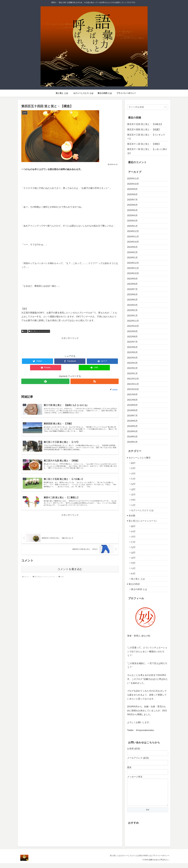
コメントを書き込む (70, 575)
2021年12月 (133, 379)
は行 (133, 489)
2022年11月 (133, 321)
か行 (24, 331)
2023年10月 (133, 273)
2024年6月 (132, 247)
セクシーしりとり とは (142, 510)
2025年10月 (133, 184)
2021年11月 (133, 384)
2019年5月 (132, 426)
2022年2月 (132, 368)
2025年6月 (132, 205)
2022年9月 (132, 331)
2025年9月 (132, 189)
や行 (133, 500)
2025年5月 (132, 210)
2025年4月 (132, 215)
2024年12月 (133, 231)
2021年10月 (133, 389)
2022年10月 (133, 326)
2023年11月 (133, 268)
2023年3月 (132, 305)
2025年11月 (133, 179)
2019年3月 (132, 437)
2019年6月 (132, 421)
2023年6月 (132, 294)
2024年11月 (133, 237)
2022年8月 (132, 337)
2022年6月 (132, 347)
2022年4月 (132, 358)
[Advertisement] (70, 346)
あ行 (133, 463)
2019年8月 (132, 410)
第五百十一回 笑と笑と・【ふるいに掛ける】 (147, 151)
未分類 (132, 516)
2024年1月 (132, 258)
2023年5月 (132, 300)
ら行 (133, 505)
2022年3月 (132, 363)
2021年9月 (132, 394)
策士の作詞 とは (139, 589)
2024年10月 (133, 242)
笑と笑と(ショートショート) (39, 331)
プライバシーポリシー (160, 860)
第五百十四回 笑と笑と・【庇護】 (144, 130)
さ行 (133, 474)
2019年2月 (132, 442)
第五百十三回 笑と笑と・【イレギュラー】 (146, 137)
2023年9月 (132, 279)
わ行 (133, 574)
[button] (166, 107)
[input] (148, 107)
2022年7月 (132, 342)
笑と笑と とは (138, 579)
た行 (133, 479)
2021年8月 (132, 400)
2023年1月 (132, 316)
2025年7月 (132, 200)
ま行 (133, 495)
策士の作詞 (134, 584)
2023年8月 (132, 284)
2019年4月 (132, 431)
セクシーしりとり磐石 (140, 458)
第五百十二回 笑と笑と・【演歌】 (144, 144)
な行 (133, 484)
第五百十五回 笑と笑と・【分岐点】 (145, 124)
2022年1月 (132, 373)
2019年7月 (132, 416)
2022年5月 (132, 352)
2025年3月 (132, 221)
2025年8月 (132, 194)
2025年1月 (132, 226)
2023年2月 (132, 310)
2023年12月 (133, 263)
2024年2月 (132, 252)
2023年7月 (132, 289)
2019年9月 (132, 405)
